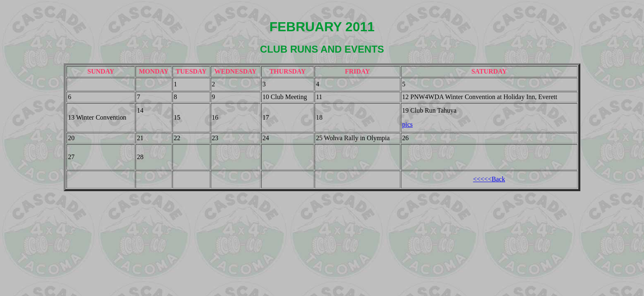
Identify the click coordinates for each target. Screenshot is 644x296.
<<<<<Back (489, 179)
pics (407, 124)
